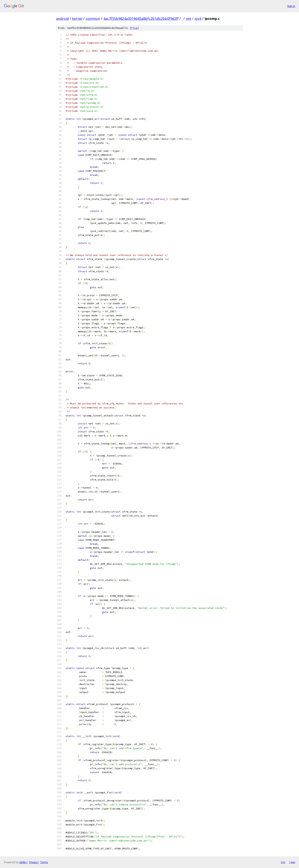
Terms (44, 862)
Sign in (291, 6)
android (62, 19)
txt (283, 862)
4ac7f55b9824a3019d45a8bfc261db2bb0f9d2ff (141, 19)
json (292, 862)
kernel (77, 19)
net (188, 19)
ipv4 (198, 19)
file (134, 28)
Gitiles (23, 862)
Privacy (33, 862)
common (93, 19)
